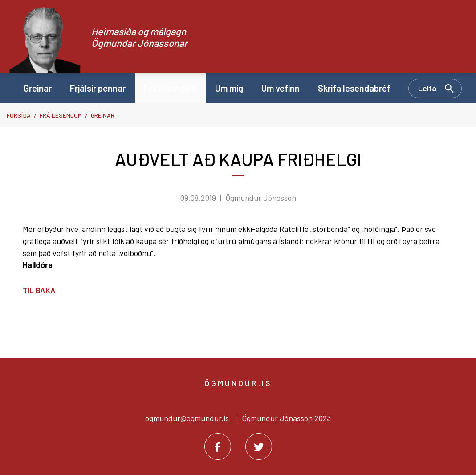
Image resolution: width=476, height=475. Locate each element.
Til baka (39, 290)
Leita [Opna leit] (427, 88)
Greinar (103, 115)
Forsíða (19, 115)
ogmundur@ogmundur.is (187, 418)
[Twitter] (259, 447)
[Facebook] (218, 447)
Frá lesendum (61, 115)
